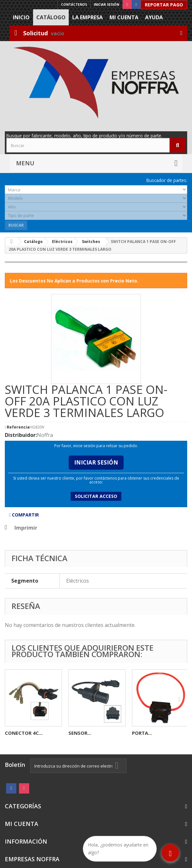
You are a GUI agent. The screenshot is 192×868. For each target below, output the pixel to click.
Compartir (24, 515)
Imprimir (26, 528)
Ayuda (154, 17)
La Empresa (87, 17)
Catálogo (51, 17)
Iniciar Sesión (96, 462)
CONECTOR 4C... (24, 733)
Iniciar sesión (106, 4)
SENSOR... (80, 733)
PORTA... (142, 733)
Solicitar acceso (96, 496)
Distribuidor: (21, 435)
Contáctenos (74, 4)
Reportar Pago (164, 5)
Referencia (18, 427)
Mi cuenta (124, 17)
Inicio (21, 17)
